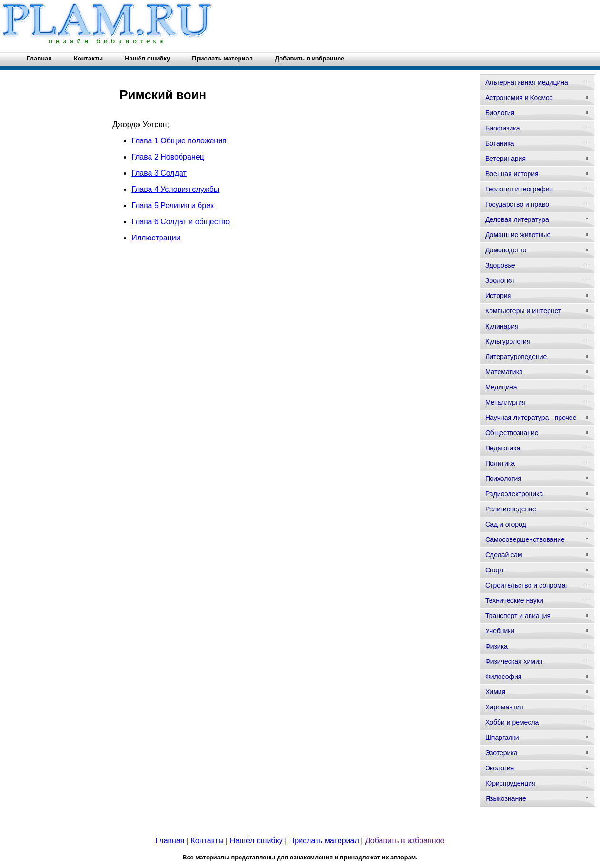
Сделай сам (504, 555)
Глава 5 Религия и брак (173, 205)
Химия (495, 692)
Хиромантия (504, 707)
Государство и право (517, 204)
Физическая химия (514, 661)
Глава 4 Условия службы (175, 189)
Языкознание (506, 798)
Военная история (512, 174)
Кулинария (502, 326)
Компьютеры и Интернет (523, 311)
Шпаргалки (502, 738)
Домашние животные (518, 235)
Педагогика (503, 448)
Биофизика (503, 128)
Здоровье (500, 265)
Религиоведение (511, 509)
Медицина (501, 387)
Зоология (500, 280)
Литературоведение (516, 357)
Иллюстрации (156, 238)
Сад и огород (506, 524)
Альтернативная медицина (527, 82)
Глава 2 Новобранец (168, 157)
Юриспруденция (510, 783)
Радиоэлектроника (514, 494)
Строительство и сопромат (527, 585)
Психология (503, 479)
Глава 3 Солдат (159, 173)
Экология (500, 768)
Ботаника (500, 143)
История (498, 296)
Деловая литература (517, 219)
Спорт (495, 570)
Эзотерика (501, 753)
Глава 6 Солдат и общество (180, 222)
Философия (503, 677)
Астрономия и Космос (519, 98)
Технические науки (514, 600)
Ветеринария (505, 159)
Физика (496, 646)
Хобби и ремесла (512, 722)
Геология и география (519, 189)
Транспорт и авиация (518, 616)
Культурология (508, 341)
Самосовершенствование (525, 539)
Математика (504, 372)
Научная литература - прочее (531, 418)
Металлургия (505, 402)
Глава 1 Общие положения (179, 141)
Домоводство (506, 250)
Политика (500, 463)
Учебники (500, 631)
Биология (500, 113)
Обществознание (512, 433)
